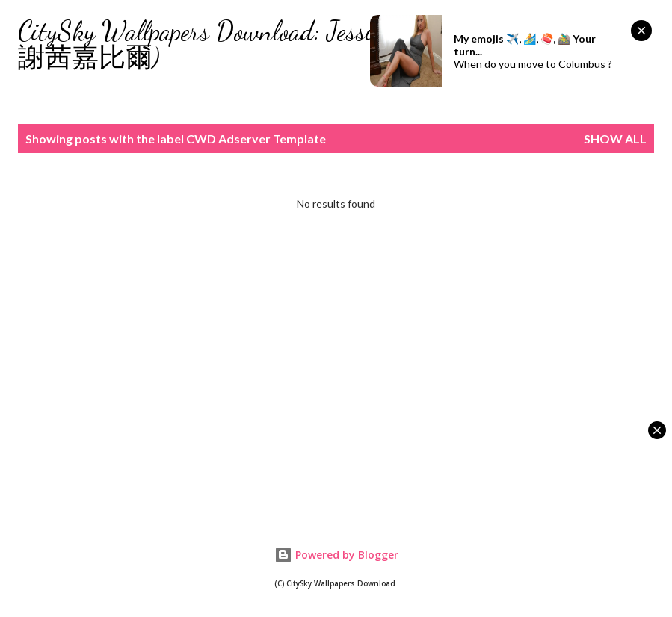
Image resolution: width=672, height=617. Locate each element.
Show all (615, 139)
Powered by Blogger (336, 555)
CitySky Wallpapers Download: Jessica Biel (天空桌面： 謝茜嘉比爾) (302, 44)
